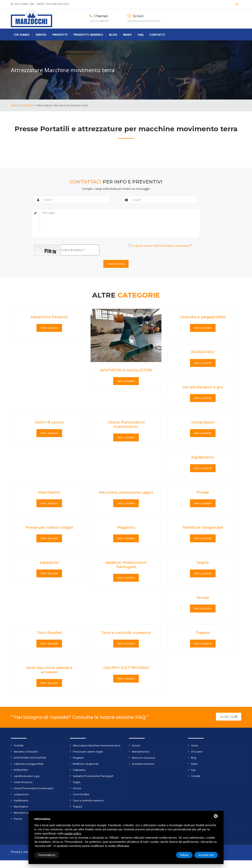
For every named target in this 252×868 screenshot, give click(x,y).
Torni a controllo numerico (126, 633)
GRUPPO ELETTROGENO (126, 668)
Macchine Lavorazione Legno (126, 492)
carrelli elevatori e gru (203, 387)
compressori (203, 422)
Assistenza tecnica (143, 764)
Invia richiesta (116, 264)
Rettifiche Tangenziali (203, 527)
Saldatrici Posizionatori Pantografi (126, 565)
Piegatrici (126, 527)
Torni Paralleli (49, 633)
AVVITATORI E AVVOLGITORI (126, 370)
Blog (113, 34)
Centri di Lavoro (49, 422)
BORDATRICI (203, 352)
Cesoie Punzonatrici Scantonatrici (126, 424)
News (127, 34)
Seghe (203, 563)
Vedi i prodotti (49, 328)
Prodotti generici (88, 34)
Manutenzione (141, 752)
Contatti (157, 34)
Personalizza (47, 855)
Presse (203, 492)
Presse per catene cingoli (49, 527)
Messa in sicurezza (143, 758)
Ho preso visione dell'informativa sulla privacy (160, 246)
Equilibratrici (203, 457)
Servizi (41, 34)
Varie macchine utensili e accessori (49, 670)
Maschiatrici (49, 492)
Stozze (203, 598)
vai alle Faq (229, 717)
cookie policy (73, 833)
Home (15, 105)
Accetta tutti (206, 855)
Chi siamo (22, 34)
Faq (141, 34)
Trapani (203, 633)
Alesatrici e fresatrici (49, 317)
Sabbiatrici (49, 563)
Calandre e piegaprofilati (203, 317)
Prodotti (60, 34)
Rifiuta (184, 855)
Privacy (16, 852)
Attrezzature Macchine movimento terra (97, 745)
